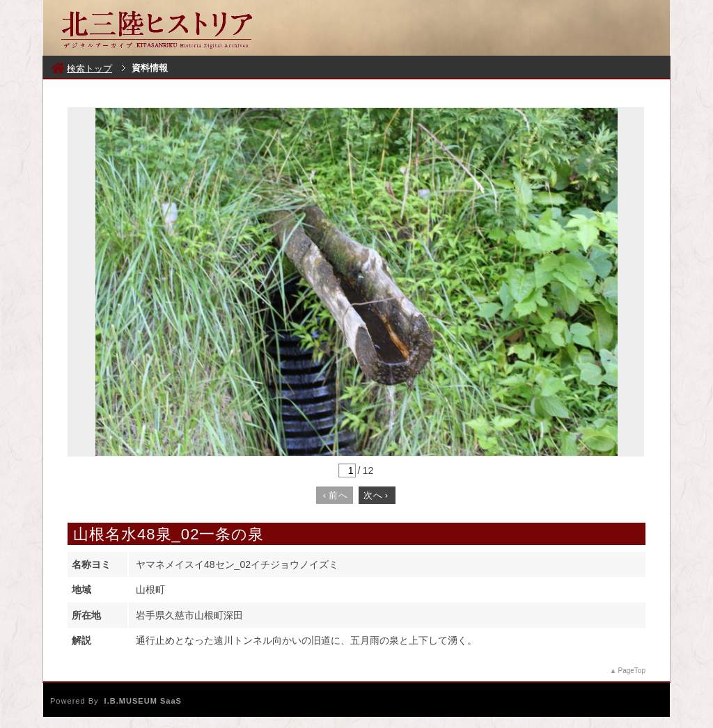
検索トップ (82, 69)
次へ (376, 495)
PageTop (632, 671)
